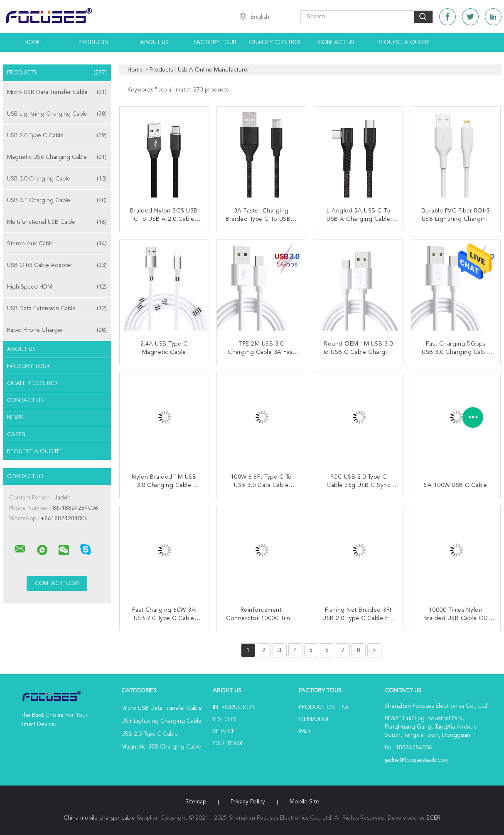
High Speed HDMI (57, 287)
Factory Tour (215, 42)
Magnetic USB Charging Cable (57, 157)
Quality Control (275, 42)
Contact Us (336, 42)
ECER (433, 818)
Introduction (234, 707)
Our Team (227, 744)
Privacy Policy (248, 802)
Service (224, 731)
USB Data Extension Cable (57, 309)
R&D (305, 731)
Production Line (324, 707)
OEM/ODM (313, 719)
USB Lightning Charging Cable (57, 114)
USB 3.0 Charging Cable (57, 179)
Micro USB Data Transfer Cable (57, 92)
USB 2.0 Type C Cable (57, 136)
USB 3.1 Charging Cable (57, 200)
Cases (16, 435)
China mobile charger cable (99, 818)
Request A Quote (404, 42)
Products (93, 42)
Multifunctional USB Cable (57, 222)
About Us (154, 42)
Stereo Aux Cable (57, 244)
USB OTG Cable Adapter (57, 265)
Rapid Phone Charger (57, 330)
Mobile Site (304, 802)
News (15, 417)
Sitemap (196, 802)
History (224, 719)
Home (33, 42)
